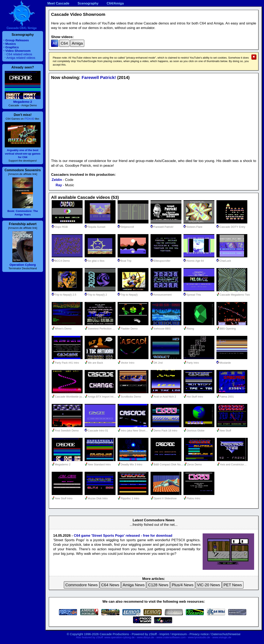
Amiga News (134, 585)
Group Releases (17, 40)
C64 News (110, 585)
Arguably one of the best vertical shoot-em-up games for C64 (23, 154)
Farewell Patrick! (99, 77)
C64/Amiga (115, 3)
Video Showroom (18, 51)
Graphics (12, 47)
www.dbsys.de (145, 637)
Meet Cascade (58, 3)
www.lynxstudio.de (199, 637)
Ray (59, 185)
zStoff (153, 634)
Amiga (77, 43)
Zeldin (57, 180)
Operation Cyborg (23, 265)
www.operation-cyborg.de (120, 637)
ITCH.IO (29, 119)
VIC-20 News (209, 585)
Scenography (88, 3)
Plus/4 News (183, 585)
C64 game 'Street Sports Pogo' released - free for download (123, 536)
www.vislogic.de (222, 637)
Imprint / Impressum (173, 634)
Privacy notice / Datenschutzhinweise (215, 634)
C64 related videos (19, 54)
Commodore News (81, 585)
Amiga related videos (21, 58)
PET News (233, 585)
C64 (64, 43)
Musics (11, 44)
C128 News (158, 585)
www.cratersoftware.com (171, 637)
